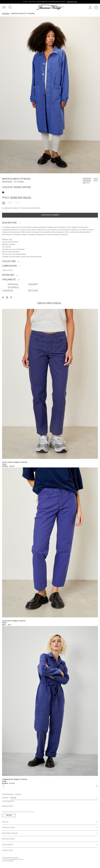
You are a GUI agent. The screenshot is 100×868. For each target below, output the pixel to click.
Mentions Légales (10, 833)
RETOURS (33, 291)
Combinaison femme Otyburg (15, 780)
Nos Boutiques (9, 839)
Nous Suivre (7, 845)
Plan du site (7, 850)
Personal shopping (13, 286)
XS (4, 203)
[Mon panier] (96, 7)
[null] (3, 192)
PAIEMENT (33, 285)
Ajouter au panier (50, 215)
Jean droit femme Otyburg (14, 621)
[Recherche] (10, 7)
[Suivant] (97, 786)
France (18, 795)
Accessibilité (8, 801)
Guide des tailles (21, 198)
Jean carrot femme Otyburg (15, 462)
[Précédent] (3, 786)
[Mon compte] (90, 7)
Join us (5, 822)
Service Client (9, 828)
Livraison (7, 291)
